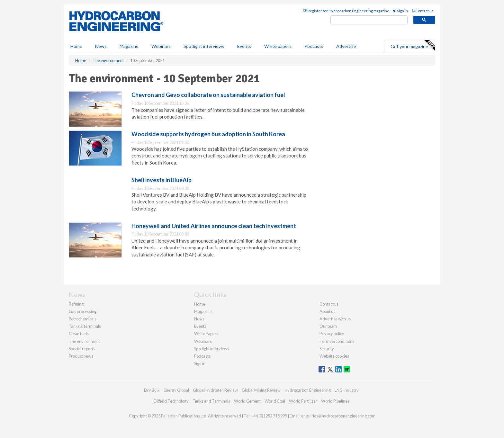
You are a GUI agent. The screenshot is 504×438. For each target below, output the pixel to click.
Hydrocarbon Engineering (308, 390)
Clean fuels (79, 334)
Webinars (161, 46)
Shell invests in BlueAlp (162, 180)
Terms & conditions (337, 341)
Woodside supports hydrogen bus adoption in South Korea (208, 134)
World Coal (275, 401)
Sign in (401, 11)
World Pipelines (335, 401)
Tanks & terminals (85, 326)
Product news (81, 356)
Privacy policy (332, 334)
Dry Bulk (152, 390)
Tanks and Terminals (211, 401)
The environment (84, 341)
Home (76, 46)
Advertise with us (335, 319)
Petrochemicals (83, 319)
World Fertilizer (303, 401)
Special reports (82, 349)
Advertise (346, 46)
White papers (278, 46)
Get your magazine (413, 46)
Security (327, 349)
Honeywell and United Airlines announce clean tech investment (214, 226)
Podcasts (314, 46)
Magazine (129, 46)
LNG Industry (347, 390)
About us (327, 311)
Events (244, 46)
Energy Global (176, 390)
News (199, 319)
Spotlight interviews (204, 46)
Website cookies (334, 356)
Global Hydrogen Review (215, 390)
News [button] (101, 46)
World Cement (247, 401)
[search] (369, 20)
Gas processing (83, 311)
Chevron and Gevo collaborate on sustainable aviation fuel (208, 95)
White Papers (206, 334)
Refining (76, 304)
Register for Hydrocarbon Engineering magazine (346, 11)
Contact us (423, 11)
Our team (328, 326)
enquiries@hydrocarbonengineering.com (338, 416)
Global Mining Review (261, 390)
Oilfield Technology (171, 401)
